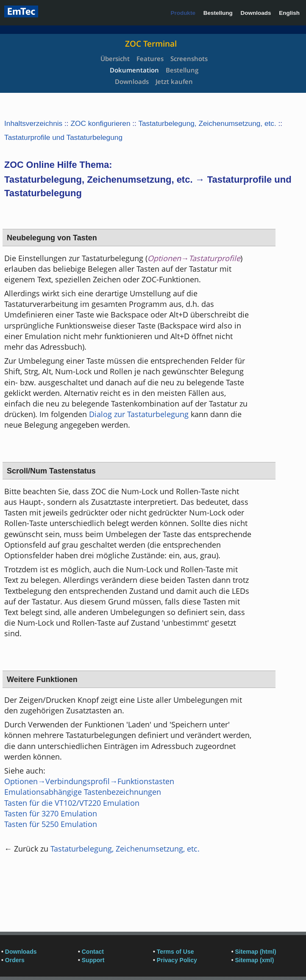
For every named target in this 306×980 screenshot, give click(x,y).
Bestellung (218, 13)
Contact (93, 952)
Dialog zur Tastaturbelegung (139, 414)
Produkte (183, 13)
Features (150, 58)
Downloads (256, 13)
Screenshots (189, 58)
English (289, 13)
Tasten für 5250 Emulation (51, 824)
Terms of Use (175, 952)
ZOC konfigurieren (100, 123)
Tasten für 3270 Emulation (51, 813)
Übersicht (115, 58)
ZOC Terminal (151, 44)
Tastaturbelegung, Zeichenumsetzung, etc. (207, 123)
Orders (15, 960)
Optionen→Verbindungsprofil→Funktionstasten (89, 781)
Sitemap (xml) (255, 960)
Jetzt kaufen (174, 81)
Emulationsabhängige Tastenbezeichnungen (83, 792)
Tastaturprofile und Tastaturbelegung (63, 137)
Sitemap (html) (256, 952)
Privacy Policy (177, 960)
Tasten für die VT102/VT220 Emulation (72, 803)
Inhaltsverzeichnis (33, 123)
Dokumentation (134, 70)
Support (93, 960)
